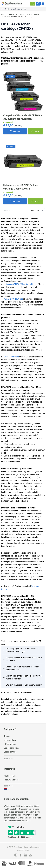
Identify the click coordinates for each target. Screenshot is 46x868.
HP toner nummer (33, 14)
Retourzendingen (11, 780)
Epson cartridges (11, 752)
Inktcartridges (10, 740)
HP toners (20, 14)
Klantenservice (10, 776)
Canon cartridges (11, 748)
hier (16, 61)
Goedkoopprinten (11, 357)
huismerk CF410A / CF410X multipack (20, 284)
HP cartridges (10, 744)
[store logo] (12, 4)
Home (3, 14)
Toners (11, 14)
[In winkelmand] (35, 131)
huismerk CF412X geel (14, 299)
